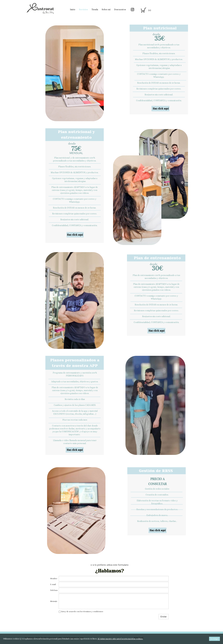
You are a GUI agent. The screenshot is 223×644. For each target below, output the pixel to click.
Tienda (95, 9)
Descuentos (120, 9)
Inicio (73, 9)
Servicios (83, 9)
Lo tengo (214, 639)
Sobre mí (106, 9)
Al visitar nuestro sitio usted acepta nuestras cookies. (120, 639)
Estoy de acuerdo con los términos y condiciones (81, 612)
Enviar (164, 617)
